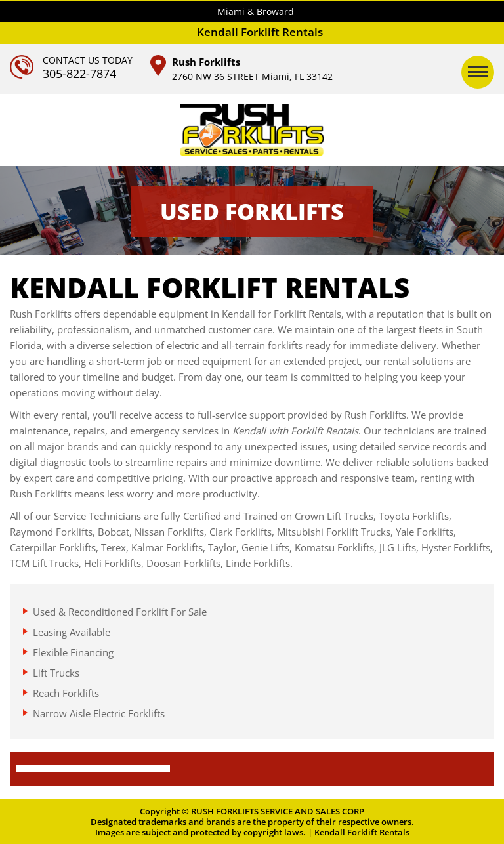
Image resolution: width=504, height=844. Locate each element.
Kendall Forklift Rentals (362, 832)
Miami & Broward (256, 11)
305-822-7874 (79, 74)
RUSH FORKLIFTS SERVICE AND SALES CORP (278, 811)
